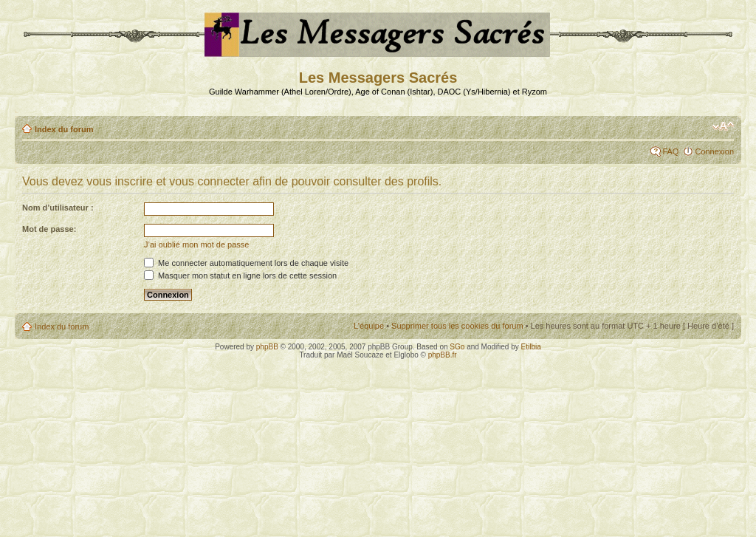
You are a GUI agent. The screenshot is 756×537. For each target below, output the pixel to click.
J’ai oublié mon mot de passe (196, 244)
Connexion (714, 151)
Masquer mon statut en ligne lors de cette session (240, 276)
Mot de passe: (49, 229)
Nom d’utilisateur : (58, 208)
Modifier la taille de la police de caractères (723, 126)
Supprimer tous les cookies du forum (457, 326)
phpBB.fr (443, 355)
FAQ (670, 151)
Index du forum (64, 129)
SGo (457, 347)
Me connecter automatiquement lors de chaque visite (246, 263)
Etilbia (531, 347)
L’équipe (369, 326)
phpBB (267, 347)
